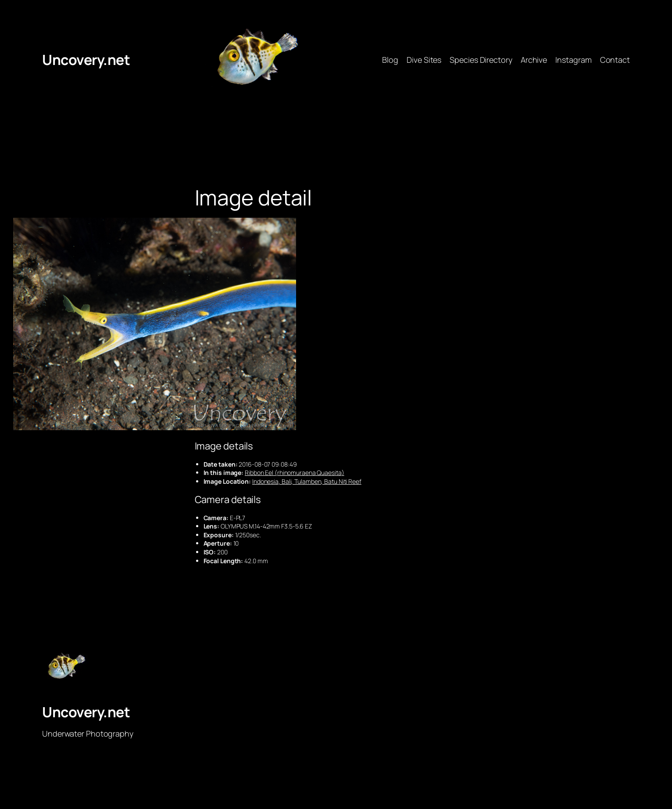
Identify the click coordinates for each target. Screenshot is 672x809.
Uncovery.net (86, 60)
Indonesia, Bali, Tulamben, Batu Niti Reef (307, 481)
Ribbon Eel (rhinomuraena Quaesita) (295, 473)
